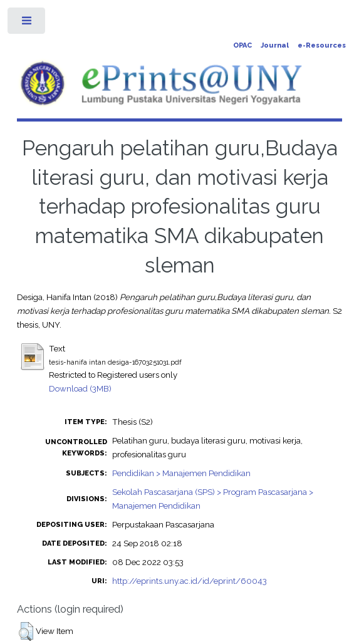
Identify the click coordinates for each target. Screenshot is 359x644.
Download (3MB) (80, 388)
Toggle (27, 23)
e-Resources (322, 45)
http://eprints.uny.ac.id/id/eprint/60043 (190, 581)
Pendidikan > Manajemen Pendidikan (181, 473)
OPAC (242, 45)
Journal (275, 45)
